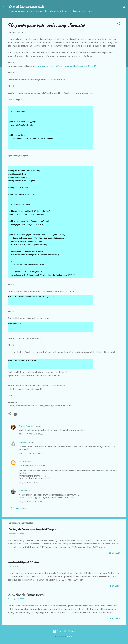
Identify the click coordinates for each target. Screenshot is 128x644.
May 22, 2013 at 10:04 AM (31, 502)
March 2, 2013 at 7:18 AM (31, 453)
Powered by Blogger (64, 631)
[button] (118, 24)
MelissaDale (25, 442)
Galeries (70, 637)
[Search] (124, 8)
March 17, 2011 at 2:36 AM (31, 434)
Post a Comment (19, 508)
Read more (115, 553)
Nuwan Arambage (27, 426)
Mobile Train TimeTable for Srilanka (26, 595)
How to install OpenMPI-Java (23, 562)
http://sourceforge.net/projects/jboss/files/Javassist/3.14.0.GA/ (67, 66)
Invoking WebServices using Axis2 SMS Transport (32, 529)
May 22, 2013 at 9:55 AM (30, 483)
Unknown (23, 462)
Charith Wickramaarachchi (26, 7)
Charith (22, 491)
